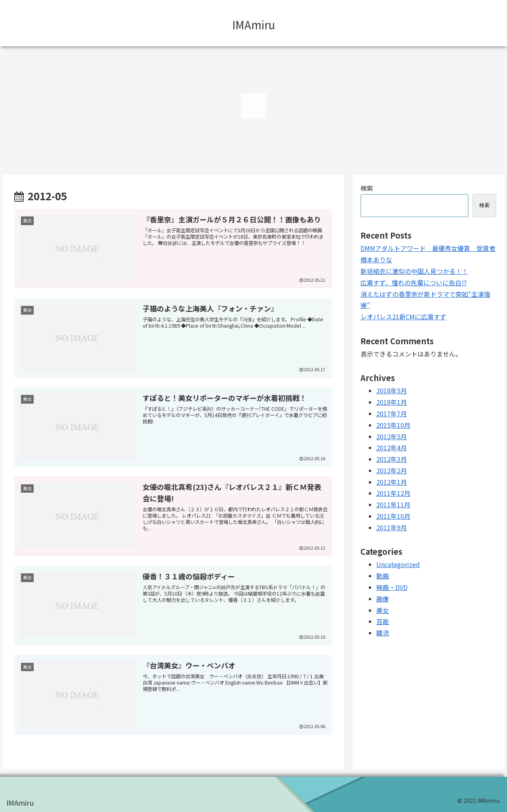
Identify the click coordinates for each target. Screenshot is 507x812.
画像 (383, 599)
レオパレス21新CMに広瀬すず (403, 317)
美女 (383, 610)
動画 (383, 576)
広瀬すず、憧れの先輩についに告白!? (414, 283)
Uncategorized (398, 564)
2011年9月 (392, 527)
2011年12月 (393, 493)
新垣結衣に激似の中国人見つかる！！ (414, 271)
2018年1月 (392, 402)
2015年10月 (393, 425)
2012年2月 (392, 471)
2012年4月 (392, 448)
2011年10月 (393, 516)
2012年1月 (392, 482)
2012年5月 (392, 436)
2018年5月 (392, 391)
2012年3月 (392, 459)
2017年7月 (392, 414)
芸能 (383, 621)
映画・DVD (392, 587)
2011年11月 (393, 505)
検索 (367, 188)
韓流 (383, 633)
